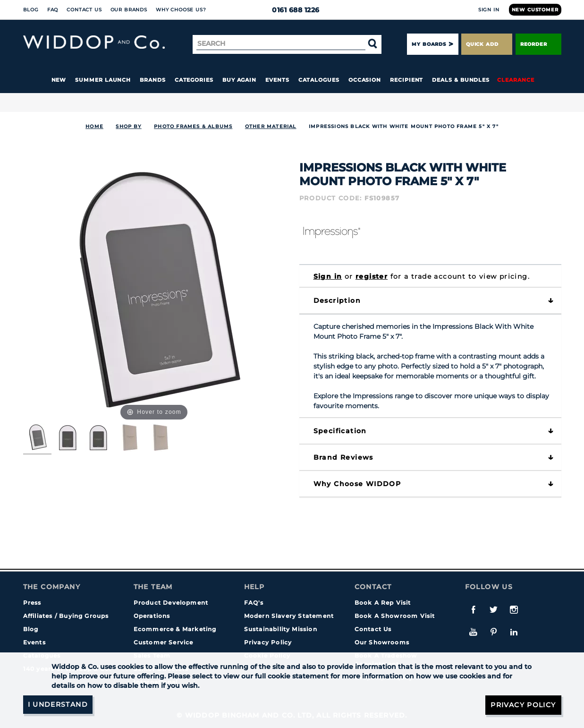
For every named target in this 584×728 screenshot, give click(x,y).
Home (94, 126)
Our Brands (129, 10)
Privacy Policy (268, 642)
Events (277, 80)
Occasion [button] (365, 80)
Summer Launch (103, 80)
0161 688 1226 (292, 10)
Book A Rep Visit (383, 603)
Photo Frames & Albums (193, 126)
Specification (340, 431)
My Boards (429, 44)
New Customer (535, 10)
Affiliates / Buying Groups (66, 616)
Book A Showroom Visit (395, 616)
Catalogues (319, 80)
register (372, 276)
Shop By (128, 126)
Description (337, 300)
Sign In (489, 10)
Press (32, 603)
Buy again (239, 80)
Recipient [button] (406, 80)
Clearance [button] (516, 80)
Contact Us (84, 10)
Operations (152, 616)
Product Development (171, 603)
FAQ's (254, 603)
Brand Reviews (343, 457)
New (59, 80)
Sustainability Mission (281, 629)
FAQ (53, 10)
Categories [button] (194, 80)
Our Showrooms (382, 642)
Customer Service (164, 642)
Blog (31, 10)
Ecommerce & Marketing (175, 629)
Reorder (538, 44)
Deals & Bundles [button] (461, 80)
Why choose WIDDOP (357, 484)
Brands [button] (153, 80)
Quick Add (487, 44)
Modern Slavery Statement (289, 616)
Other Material (271, 126)
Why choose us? (181, 10)
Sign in (328, 276)
